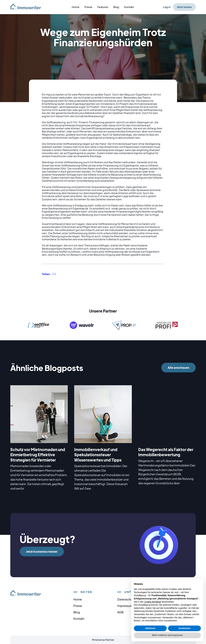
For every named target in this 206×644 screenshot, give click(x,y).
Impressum (125, 606)
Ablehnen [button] (150, 628)
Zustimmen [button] (185, 628)
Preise (88, 7)
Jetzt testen (184, 7)
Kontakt (129, 7)
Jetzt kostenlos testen (42, 551)
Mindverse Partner (103, 640)
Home (76, 7)
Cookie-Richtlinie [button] (153, 602)
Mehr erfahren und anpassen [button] (167, 635)
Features (103, 7)
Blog (116, 7)
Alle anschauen (178, 368)
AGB (120, 612)
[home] (28, 7)
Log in (167, 7)
